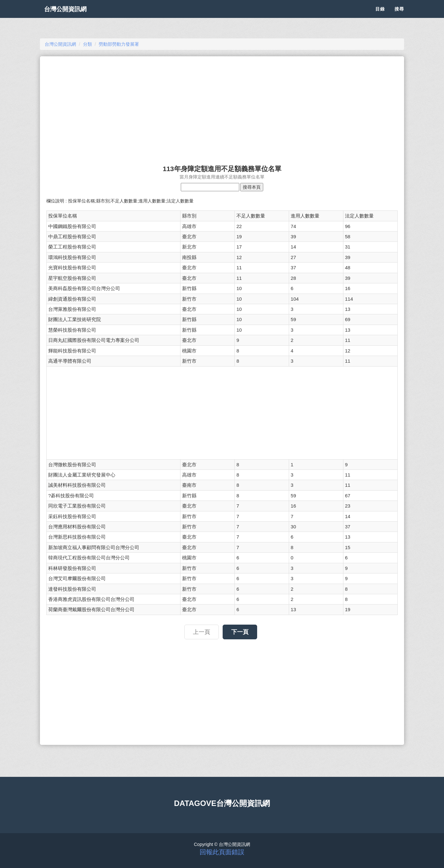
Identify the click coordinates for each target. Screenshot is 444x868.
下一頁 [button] (240, 632)
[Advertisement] (222, 107)
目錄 (380, 16)
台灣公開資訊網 (71, 16)
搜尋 (399, 16)
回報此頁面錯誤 (222, 852)
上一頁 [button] (202, 632)
